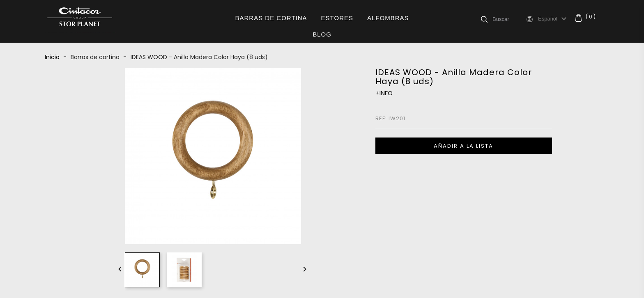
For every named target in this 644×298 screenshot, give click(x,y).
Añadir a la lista (463, 146)
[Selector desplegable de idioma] (553, 19)
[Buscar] (509, 19)
